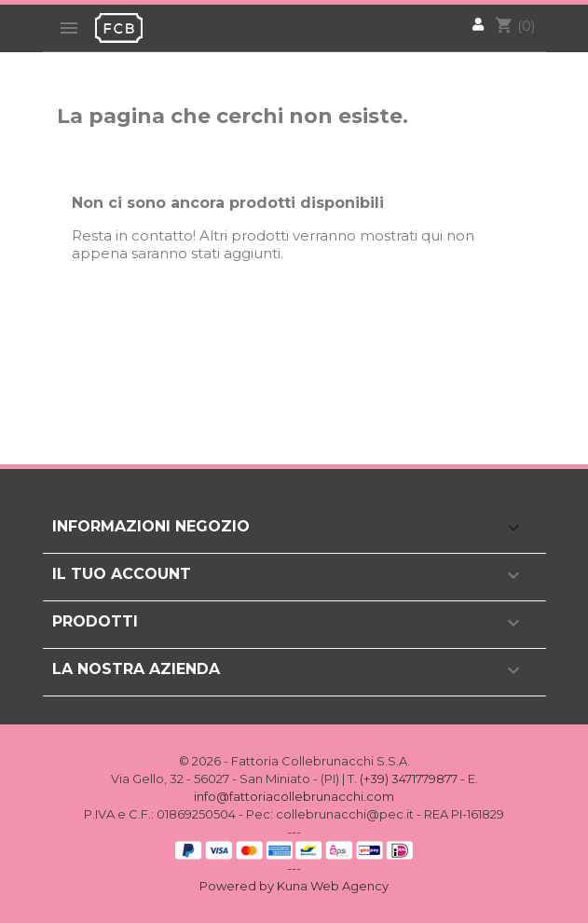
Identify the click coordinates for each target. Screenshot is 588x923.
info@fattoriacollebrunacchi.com (294, 796)
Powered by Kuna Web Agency (294, 886)
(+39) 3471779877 (409, 778)
